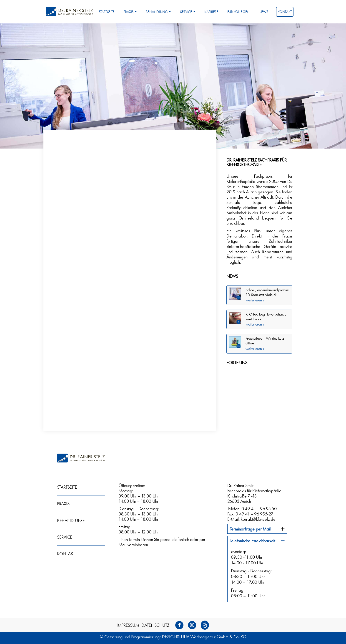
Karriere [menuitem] (211, 12)
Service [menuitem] (188, 12)
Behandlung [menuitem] (158, 12)
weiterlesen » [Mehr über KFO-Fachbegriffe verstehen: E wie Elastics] (255, 324)
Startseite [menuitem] (107, 12)
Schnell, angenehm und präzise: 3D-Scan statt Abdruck (267, 292)
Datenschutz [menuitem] (155, 625)
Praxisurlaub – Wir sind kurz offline (265, 341)
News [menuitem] (263, 12)
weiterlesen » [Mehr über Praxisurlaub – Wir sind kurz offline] (255, 349)
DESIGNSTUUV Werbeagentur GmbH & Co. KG (204, 637)
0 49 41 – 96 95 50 (259, 509)
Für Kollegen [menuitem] (238, 12)
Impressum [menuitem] (128, 625)
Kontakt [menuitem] (285, 12)
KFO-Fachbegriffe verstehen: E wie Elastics (266, 317)
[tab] (257, 529)
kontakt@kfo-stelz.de (258, 519)
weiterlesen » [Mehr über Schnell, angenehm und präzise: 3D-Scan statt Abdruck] (255, 300)
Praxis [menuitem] (130, 12)
